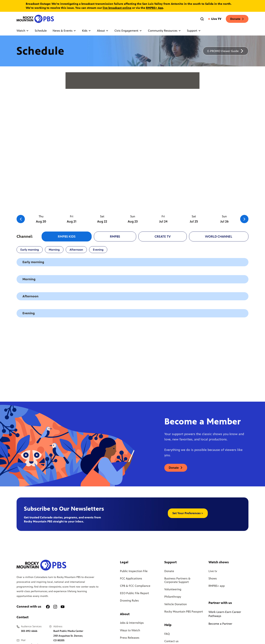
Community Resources (165, 31)
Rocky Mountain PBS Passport (184, 612)
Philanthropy (173, 597)
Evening (98, 250)
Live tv (213, 571)
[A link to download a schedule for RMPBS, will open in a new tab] (226, 51)
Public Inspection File (134, 571)
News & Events (64, 31)
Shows (213, 578)
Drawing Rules (129, 601)
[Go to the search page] (202, 19)
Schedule (41, 31)
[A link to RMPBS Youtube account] (63, 607)
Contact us (171, 641)
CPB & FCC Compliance (135, 586)
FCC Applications (131, 578)
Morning (54, 250)
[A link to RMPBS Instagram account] (55, 607)
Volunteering (173, 589)
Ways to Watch (130, 630)
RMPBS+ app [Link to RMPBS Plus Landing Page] (217, 586)
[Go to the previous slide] (21, 219)
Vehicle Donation (176, 604)
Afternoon (76, 250)
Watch (23, 31)
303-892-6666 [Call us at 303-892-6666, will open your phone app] (29, 631)
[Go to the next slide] (244, 219)
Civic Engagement (128, 31)
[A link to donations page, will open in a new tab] (176, 468)
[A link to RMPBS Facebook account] (48, 607)
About (103, 31)
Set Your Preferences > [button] (188, 513)
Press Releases (130, 638)
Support (194, 31)
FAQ (167, 634)
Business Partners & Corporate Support (177, 580)
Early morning (30, 250)
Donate (237, 19)
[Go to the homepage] (36, 19)
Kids (87, 31)
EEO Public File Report (135, 593)
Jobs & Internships (132, 623)
